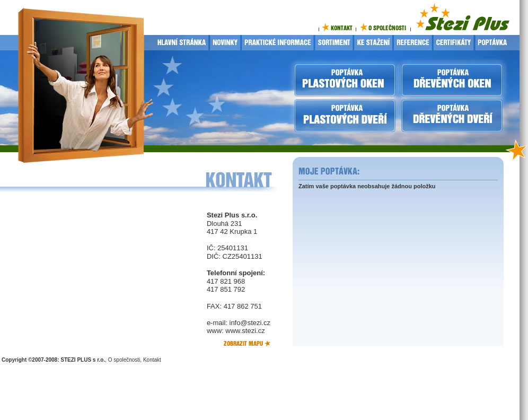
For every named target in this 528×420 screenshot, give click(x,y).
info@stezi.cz (250, 323)
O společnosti (124, 360)
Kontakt (152, 360)
